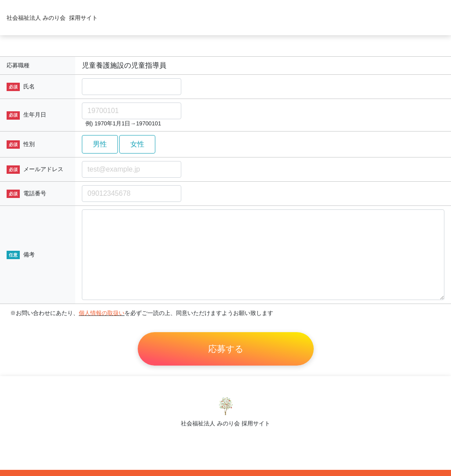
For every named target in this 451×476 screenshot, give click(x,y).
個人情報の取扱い (102, 313)
